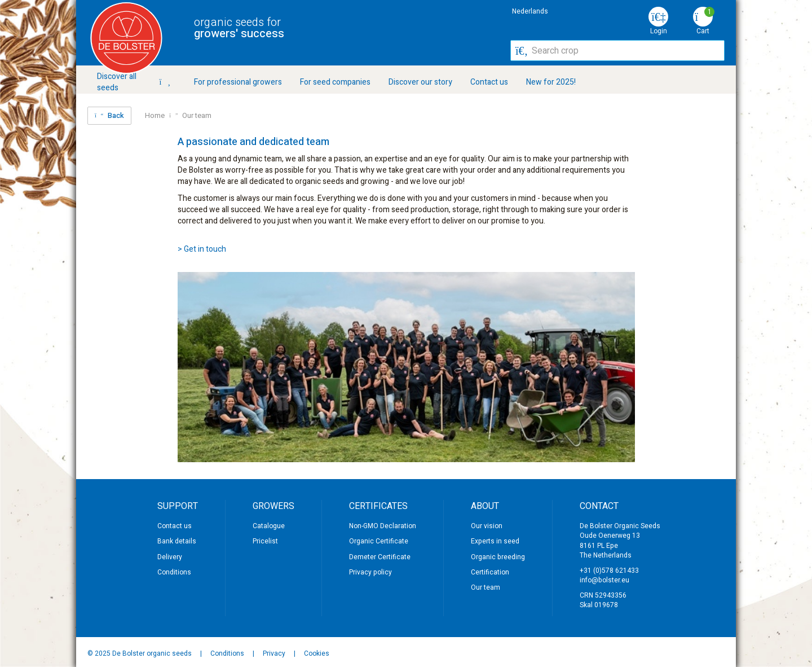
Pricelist (265, 541)
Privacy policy (370, 572)
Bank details (177, 541)
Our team (197, 116)
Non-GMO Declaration (383, 526)
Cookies (317, 653)
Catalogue (269, 526)
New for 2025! (551, 82)
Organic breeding (498, 557)
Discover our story (420, 82)
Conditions (174, 572)
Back (109, 115)
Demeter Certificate (380, 557)
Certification (490, 572)
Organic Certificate (379, 541)
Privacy (275, 653)
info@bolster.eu (604, 580)
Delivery (170, 557)
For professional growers (238, 82)
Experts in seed (495, 541)
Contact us (489, 82)
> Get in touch (202, 249)
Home (155, 116)
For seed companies (335, 82)
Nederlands (530, 12)
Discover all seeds (134, 82)
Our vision (487, 526)
